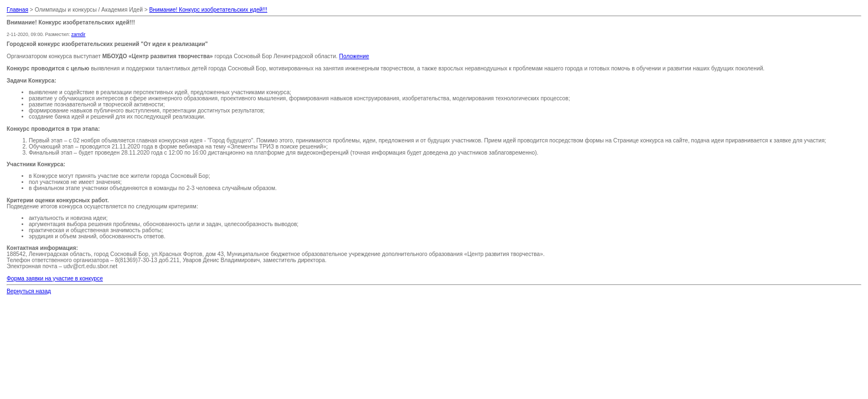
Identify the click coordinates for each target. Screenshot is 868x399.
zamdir (79, 34)
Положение (354, 56)
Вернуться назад (29, 291)
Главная (17, 10)
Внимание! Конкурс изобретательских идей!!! (208, 10)
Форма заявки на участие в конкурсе (55, 278)
